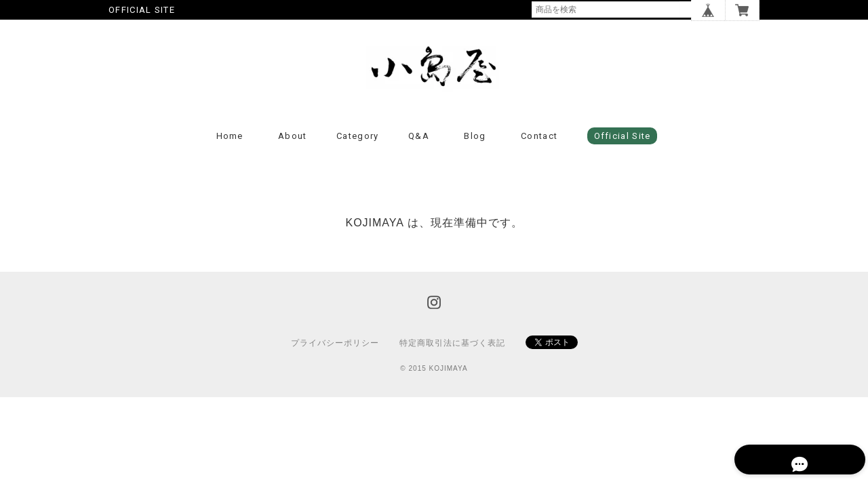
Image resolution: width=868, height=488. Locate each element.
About (293, 149)
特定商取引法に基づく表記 (452, 355)
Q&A (419, 149)
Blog (475, 149)
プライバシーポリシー (335, 355)
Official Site (623, 149)
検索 (689, 9)
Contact (539, 149)
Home (230, 149)
